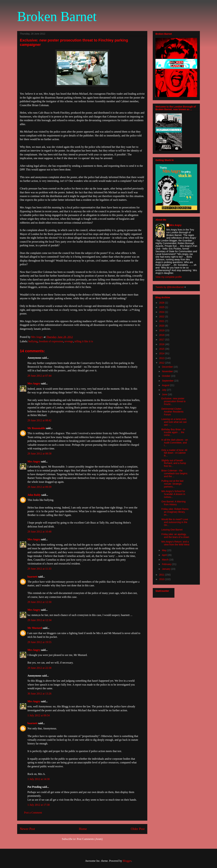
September (168, 381)
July (164, 390)
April (165, 555)
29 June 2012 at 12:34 (39, 620)
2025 (162, 307)
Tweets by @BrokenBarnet (170, 287)
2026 (162, 303)
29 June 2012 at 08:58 (39, 454)
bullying (33, 341)
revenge (69, 341)
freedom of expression (51, 341)
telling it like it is (84, 341)
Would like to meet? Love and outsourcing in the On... (175, 522)
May (164, 550)
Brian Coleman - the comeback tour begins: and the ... (175, 473)
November (168, 371)
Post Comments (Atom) (90, 839)
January (166, 569)
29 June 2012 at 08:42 (39, 420)
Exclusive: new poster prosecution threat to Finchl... (174, 401)
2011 (162, 575)
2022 (162, 317)
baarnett (32, 577)
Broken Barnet (57, 16)
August (166, 385)
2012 (162, 363)
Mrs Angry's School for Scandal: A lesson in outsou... (173, 494)
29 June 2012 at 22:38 (39, 668)
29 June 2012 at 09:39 (39, 487)
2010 (162, 579)
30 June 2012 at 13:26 (39, 694)
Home (83, 829)
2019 (162, 330)
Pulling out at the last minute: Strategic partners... (172, 484)
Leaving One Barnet (172, 530)
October (166, 376)
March (166, 560)
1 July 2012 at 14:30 (39, 779)
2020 (162, 326)
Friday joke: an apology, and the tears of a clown (175, 536)
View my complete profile (169, 277)
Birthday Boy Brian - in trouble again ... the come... (173, 432)
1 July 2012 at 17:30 (39, 805)
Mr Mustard (35, 628)
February (167, 564)
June (165, 394)
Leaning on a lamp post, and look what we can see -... (174, 422)
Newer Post (27, 829)
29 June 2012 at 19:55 (39, 642)
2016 (162, 344)
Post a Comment (33, 813)
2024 (162, 312)
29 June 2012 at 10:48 (39, 532)
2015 (162, 349)
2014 (162, 353)
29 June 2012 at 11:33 (39, 569)
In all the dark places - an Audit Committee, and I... (175, 443)
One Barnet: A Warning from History (174, 503)
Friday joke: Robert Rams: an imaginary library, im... (175, 512)
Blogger (127, 861)
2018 (162, 335)
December (168, 367)
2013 (162, 358)
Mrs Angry (34, 383)
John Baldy (34, 495)
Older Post (138, 829)
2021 (162, 321)
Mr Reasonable (36, 428)
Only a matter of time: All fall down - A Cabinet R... (174, 453)
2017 (162, 340)
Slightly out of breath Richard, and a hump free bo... (174, 463)
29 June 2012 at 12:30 (39, 602)
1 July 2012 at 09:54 (39, 715)
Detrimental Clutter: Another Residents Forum (172, 412)
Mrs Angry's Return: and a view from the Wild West (175, 543)
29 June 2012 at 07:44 (39, 376)
